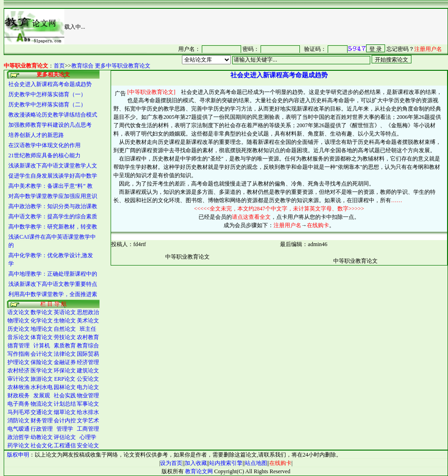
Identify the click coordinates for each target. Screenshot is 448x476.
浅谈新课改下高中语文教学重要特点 (53, 284)
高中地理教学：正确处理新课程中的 (53, 274)
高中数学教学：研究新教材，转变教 (53, 227)
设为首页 (171, 463)
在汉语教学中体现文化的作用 (44, 145)
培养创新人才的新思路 (36, 135)
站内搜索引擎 (226, 463)
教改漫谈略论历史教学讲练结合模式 (53, 115)
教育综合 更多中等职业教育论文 (111, 66)
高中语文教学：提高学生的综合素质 (53, 216)
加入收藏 (196, 463)
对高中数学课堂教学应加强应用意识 (53, 196)
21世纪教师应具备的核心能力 (44, 155)
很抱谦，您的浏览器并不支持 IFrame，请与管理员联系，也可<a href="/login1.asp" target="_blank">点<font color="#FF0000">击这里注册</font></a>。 (297, 49)
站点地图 (256, 463)
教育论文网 (199, 471)
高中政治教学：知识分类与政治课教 (53, 206)
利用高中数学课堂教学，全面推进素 (53, 294)
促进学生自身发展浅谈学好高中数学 (53, 176)
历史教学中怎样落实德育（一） (47, 94)
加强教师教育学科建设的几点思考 (50, 125)
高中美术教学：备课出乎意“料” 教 (50, 186)
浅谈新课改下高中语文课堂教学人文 (53, 166)
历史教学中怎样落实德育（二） (47, 105)
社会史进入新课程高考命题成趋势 (50, 84)
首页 (59, 66)
